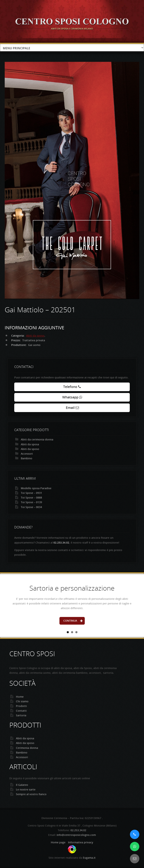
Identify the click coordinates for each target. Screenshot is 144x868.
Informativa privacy (81, 842)
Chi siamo (22, 701)
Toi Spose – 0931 (31, 493)
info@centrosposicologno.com (76, 835)
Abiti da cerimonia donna (37, 439)
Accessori (27, 454)
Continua (70, 621)
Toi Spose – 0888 (31, 498)
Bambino (27, 458)
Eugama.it (89, 858)
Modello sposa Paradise (36, 488)
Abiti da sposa (30, 444)
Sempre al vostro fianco (31, 794)
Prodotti (21, 706)
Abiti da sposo (35, 336)
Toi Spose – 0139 (31, 502)
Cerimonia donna (27, 748)
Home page (58, 842)
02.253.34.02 (78, 830)
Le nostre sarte (26, 789)
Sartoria (21, 715)
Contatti (21, 711)
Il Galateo (22, 785)
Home (20, 697)
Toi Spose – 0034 (31, 507)
